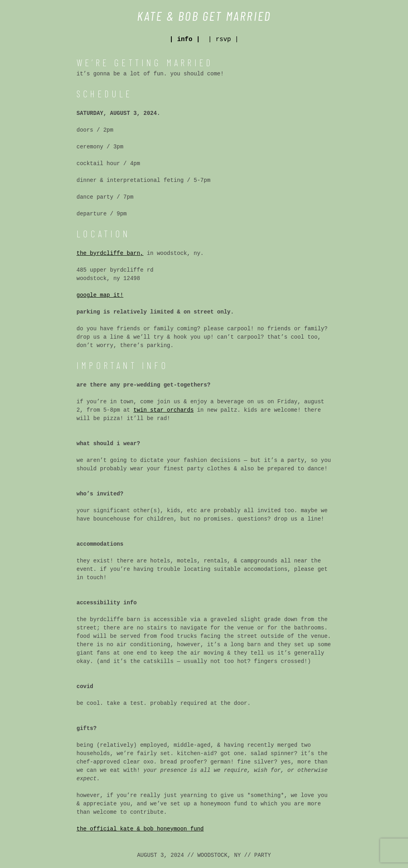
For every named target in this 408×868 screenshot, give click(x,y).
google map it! (100, 295)
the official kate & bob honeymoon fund (140, 829)
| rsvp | (223, 39)
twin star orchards (164, 410)
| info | (185, 39)
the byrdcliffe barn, (110, 253)
